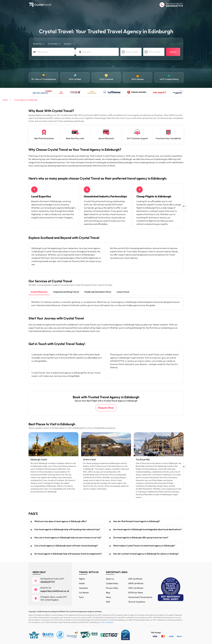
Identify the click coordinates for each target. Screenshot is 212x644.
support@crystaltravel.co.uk (55, 591)
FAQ (108, 602)
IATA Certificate (135, 579)
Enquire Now (106, 408)
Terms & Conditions (137, 602)
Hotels (82, 583)
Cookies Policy (112, 583)
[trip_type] (38, 44)
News (108, 597)
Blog (108, 593)
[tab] (39, 292)
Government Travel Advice (140, 597)
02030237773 (174, 6)
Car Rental (84, 593)
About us (110, 579)
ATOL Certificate (136, 588)
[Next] (183, 206)
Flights (82, 579)
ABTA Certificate (136, 583)
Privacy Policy (112, 588)
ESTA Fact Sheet (136, 593)
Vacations (83, 588)
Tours (81, 597)
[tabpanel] (53, 467)
